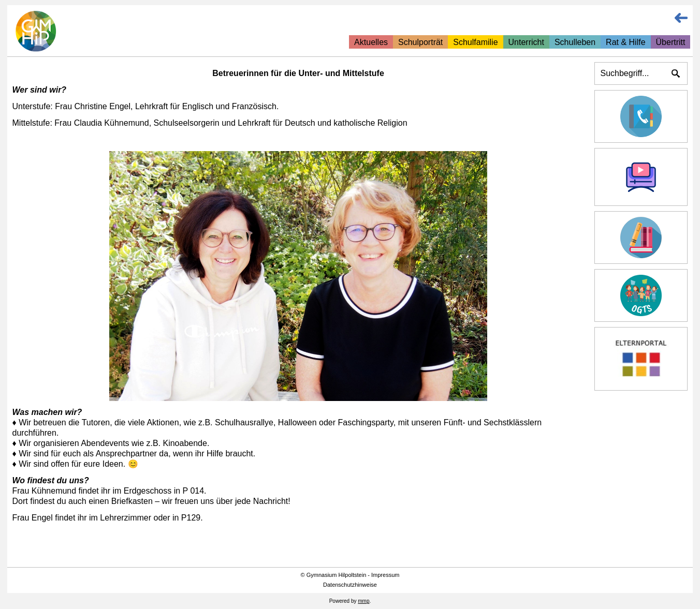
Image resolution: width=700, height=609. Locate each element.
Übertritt (671, 42)
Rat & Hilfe (625, 42)
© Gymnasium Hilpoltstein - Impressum (350, 575)
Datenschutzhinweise (350, 585)
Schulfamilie (475, 42)
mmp (363, 601)
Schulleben (575, 42)
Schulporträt (420, 42)
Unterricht (526, 42)
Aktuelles (371, 42)
